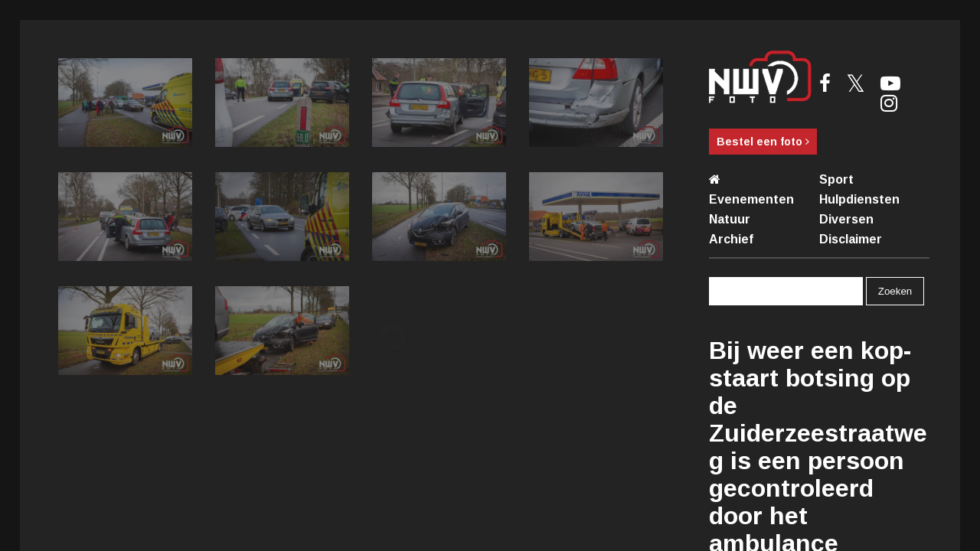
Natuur (730, 219)
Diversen (846, 219)
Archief (731, 239)
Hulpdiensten (859, 199)
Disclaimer (851, 239)
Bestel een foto (763, 142)
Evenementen (751, 199)
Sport (836, 179)
